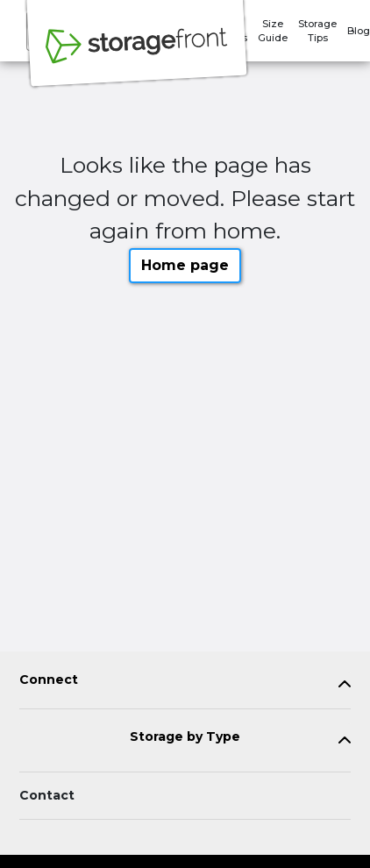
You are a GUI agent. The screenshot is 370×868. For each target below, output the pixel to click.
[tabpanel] (185, 683)
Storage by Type (185, 737)
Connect (49, 680)
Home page (185, 265)
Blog (359, 31)
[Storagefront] (137, 55)
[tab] (185, 683)
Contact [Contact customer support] (47, 795)
